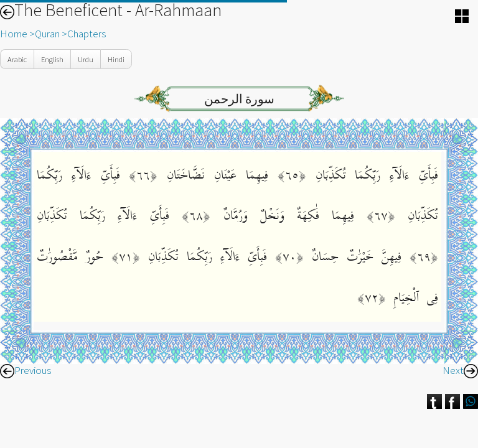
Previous (26, 370)
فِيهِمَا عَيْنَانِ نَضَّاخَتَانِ (213, 175)
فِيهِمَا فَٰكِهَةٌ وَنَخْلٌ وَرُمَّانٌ (282, 216)
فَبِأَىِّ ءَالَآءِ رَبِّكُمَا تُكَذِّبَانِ (372, 175)
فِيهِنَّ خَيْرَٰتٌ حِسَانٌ (353, 257)
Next (460, 370)
